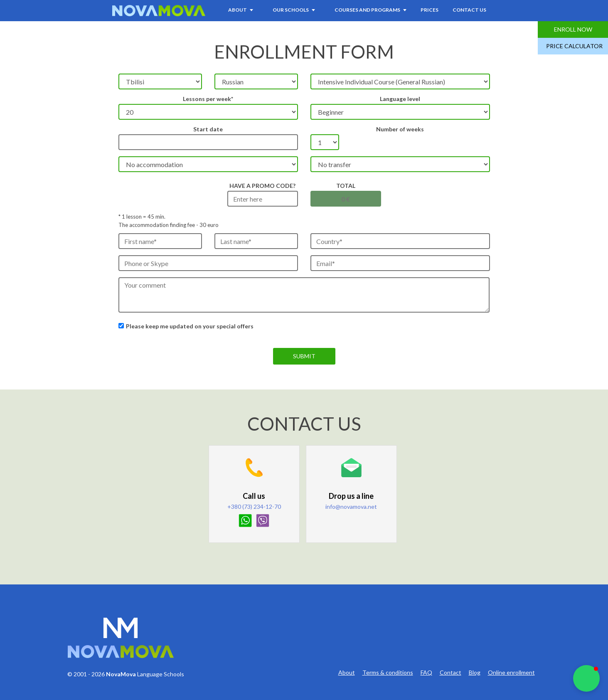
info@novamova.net (351, 507)
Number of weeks (400, 129)
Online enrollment (511, 673)
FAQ (426, 673)
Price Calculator (574, 46)
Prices (430, 10)
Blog (475, 673)
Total (346, 186)
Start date (208, 129)
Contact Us (469, 10)
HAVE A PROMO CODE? (262, 186)
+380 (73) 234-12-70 (254, 507)
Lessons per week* (208, 99)
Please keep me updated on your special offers (190, 326)
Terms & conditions (388, 673)
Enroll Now (573, 29)
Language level (400, 99)
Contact (450, 673)
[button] (586, 678)
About (347, 673)
